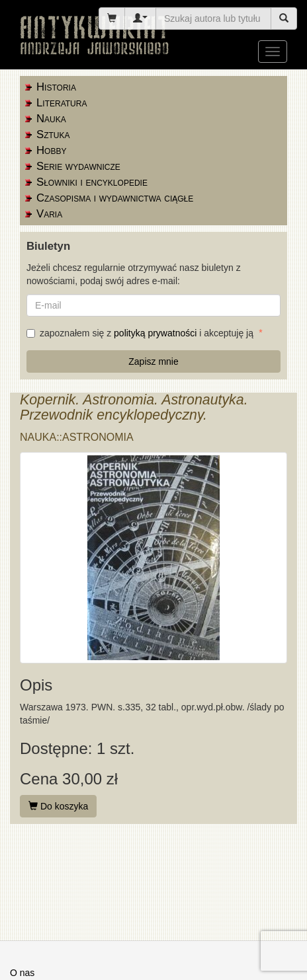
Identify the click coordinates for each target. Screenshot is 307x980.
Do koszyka (58, 806)
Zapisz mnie (153, 361)
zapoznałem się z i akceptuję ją (141, 333)
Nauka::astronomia (77, 437)
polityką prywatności (155, 333)
